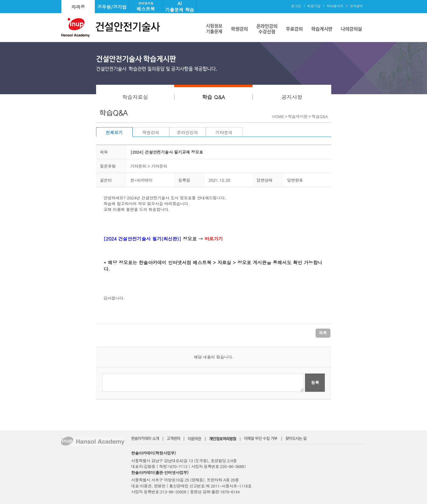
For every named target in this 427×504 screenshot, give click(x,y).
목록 (323, 333)
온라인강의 (188, 132)
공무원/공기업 (112, 7)
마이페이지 (335, 6)
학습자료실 (135, 97)
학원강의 (151, 132)
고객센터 (356, 6)
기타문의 (224, 132)
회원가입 (314, 6)
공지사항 (292, 97)
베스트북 (146, 7)
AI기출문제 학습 (179, 6)
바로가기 (214, 239)
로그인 (296, 6)
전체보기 (114, 132)
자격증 (78, 7)
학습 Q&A (213, 97)
